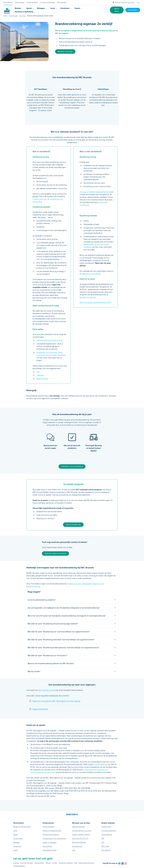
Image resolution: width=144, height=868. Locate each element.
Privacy (55, 863)
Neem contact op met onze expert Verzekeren (51, 355)
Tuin (38, 372)
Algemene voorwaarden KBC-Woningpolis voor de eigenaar (56, 701)
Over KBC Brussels (27, 863)
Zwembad (40, 375)
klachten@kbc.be (101, 765)
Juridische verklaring (66, 863)
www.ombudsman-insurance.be (43, 772)
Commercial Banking (47, 3)
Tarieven (48, 863)
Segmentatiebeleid (40, 709)
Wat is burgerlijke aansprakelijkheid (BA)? (96, 303)
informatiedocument (46, 690)
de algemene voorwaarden (90, 274)
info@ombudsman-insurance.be (96, 770)
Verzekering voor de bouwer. (48, 353)
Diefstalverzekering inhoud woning (50, 340)
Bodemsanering (43, 379)
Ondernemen (20, 3)
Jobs (76, 863)
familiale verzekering (88, 297)
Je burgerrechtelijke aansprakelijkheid (94, 192)
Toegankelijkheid (19, 866)
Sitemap (16, 863)
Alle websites (62, 3)
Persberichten (39, 863)
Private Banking (32, 3)
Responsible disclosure (86, 863)
